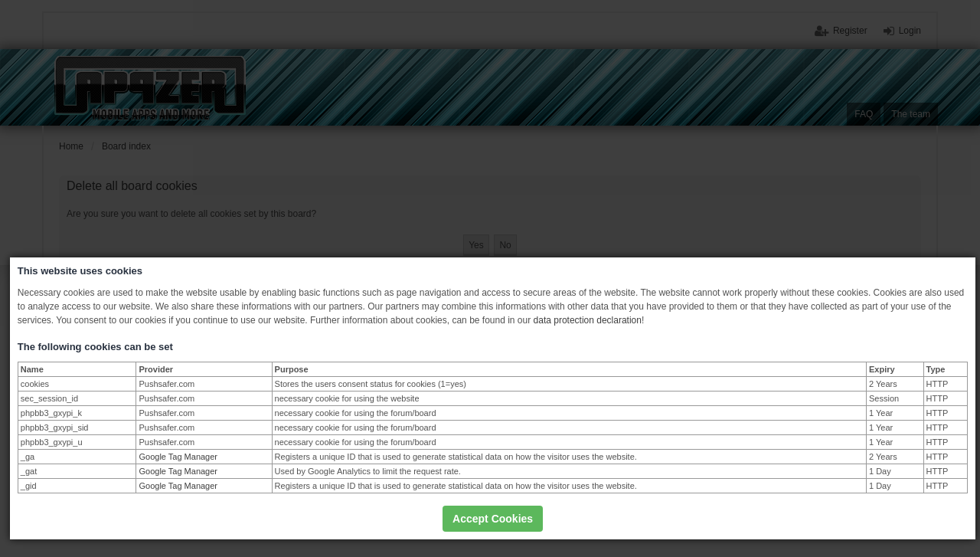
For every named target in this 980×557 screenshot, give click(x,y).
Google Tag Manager (178, 457)
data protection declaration (588, 320)
